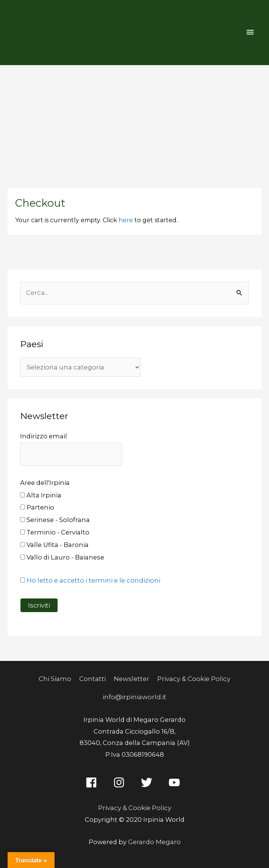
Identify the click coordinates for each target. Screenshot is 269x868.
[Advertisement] (134, 122)
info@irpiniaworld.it (135, 695)
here (126, 220)
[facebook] (93, 780)
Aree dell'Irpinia (45, 481)
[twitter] (148, 780)
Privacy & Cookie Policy (193, 677)
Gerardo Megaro (154, 839)
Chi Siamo (56, 677)
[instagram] (121, 780)
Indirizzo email (44, 435)
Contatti (93, 677)
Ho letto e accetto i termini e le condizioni (92, 579)
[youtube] (176, 780)
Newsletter (132, 677)
